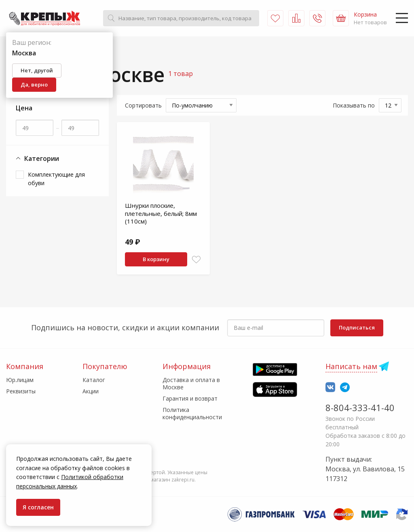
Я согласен (38, 507)
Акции (91, 391)
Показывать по (354, 105)
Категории (37, 159)
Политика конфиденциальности (192, 413)
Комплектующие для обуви (56, 179)
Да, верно (34, 84)
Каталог (94, 380)
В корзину (156, 259)
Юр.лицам (20, 380)
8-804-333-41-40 (360, 407)
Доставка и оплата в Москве (191, 383)
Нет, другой (37, 70)
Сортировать (143, 105)
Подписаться (357, 327)
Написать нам (351, 366)
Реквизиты (21, 391)
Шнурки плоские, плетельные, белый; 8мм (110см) (161, 213)
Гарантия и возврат (190, 398)
